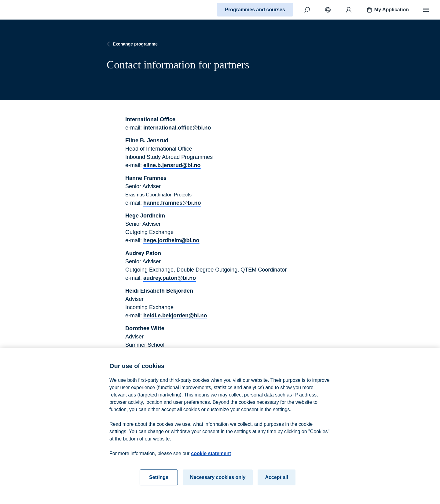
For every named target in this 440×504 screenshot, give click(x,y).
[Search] (307, 10)
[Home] (26, 10)
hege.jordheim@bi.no (171, 240)
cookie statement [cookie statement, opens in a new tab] (211, 456)
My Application (387, 10)
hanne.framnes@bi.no (172, 203)
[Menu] (426, 10)
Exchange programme (132, 44)
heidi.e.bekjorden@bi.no (175, 316)
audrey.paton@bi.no (170, 278)
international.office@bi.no (177, 128)
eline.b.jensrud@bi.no (172, 165)
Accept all (277, 479)
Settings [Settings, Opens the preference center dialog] (159, 479)
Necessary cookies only (218, 479)
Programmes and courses (255, 10)
